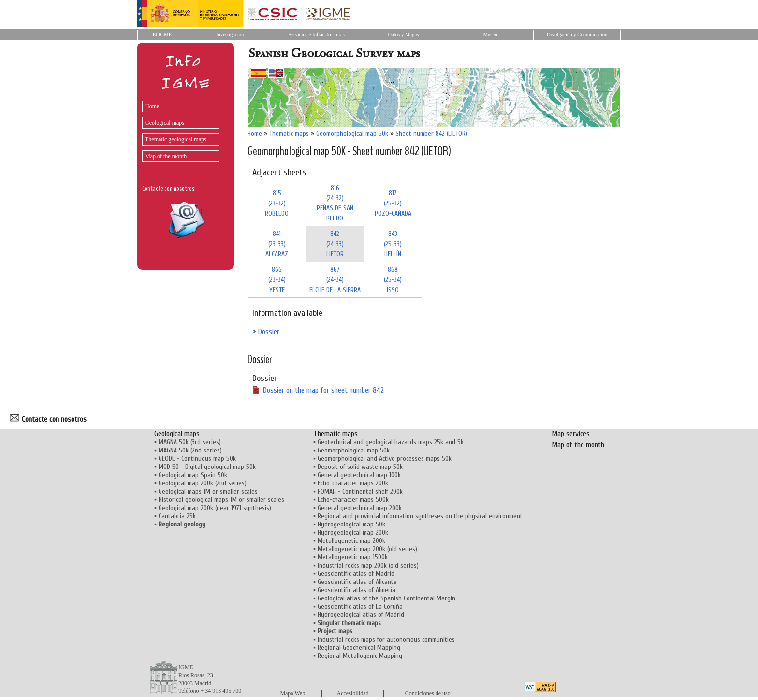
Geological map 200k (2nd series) (203, 483)
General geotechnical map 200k (360, 508)
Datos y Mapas (403, 35)
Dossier (269, 332)
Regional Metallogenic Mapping (360, 656)
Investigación (230, 35)
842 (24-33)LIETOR (335, 244)
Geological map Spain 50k (193, 475)
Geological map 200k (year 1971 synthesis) (215, 508)
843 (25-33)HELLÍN (393, 244)
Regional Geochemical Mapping (359, 648)
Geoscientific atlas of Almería (357, 590)
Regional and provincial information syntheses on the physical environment (420, 516)
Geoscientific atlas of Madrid (356, 574)
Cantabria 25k (177, 516)
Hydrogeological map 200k (353, 532)
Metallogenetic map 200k (351, 541)
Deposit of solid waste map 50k (360, 467)
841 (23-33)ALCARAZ (277, 244)
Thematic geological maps (176, 139)
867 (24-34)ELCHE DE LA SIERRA (335, 280)
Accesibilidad (353, 693)
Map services (571, 434)
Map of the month (166, 156)
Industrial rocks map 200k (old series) (368, 565)
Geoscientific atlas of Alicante (357, 582)
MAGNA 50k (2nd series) (190, 450)
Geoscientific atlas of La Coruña (360, 606)
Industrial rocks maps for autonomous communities (386, 639)
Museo (490, 35)
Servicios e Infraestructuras (316, 35)
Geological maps (165, 123)
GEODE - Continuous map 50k (197, 459)
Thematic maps (289, 134)
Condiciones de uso (428, 693)
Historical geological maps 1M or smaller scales (221, 500)
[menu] (178, 129)
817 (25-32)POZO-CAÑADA (393, 203)
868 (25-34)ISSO (393, 280)
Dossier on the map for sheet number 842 (323, 390)
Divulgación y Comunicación (577, 35)
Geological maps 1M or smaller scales (208, 491)
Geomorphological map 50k (352, 134)
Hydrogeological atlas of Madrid (361, 615)
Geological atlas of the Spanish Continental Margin (386, 598)
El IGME (162, 35)
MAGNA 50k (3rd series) (190, 442)
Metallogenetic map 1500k (353, 557)
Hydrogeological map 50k (351, 524)
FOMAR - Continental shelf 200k (360, 491)
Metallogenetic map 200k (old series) (367, 549)
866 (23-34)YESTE (277, 280)
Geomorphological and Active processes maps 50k (385, 459)
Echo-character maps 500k (353, 500)
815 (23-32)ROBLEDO (277, 203)
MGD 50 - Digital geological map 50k (207, 467)
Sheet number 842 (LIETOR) (431, 134)
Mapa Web (292, 693)
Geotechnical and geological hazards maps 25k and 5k (391, 442)
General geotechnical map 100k (359, 475)
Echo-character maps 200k (353, 483)
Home (152, 106)
